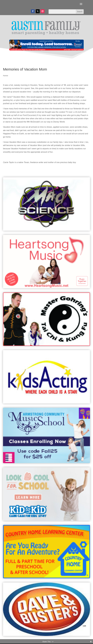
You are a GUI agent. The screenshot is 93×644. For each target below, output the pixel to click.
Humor (6, 76)
